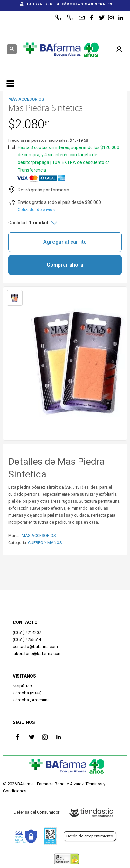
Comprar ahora (65, 265)
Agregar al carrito (65, 242)
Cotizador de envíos (36, 209)
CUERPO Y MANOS (45, 543)
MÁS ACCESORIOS (39, 536)
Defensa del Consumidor (37, 812)
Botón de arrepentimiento (90, 836)
